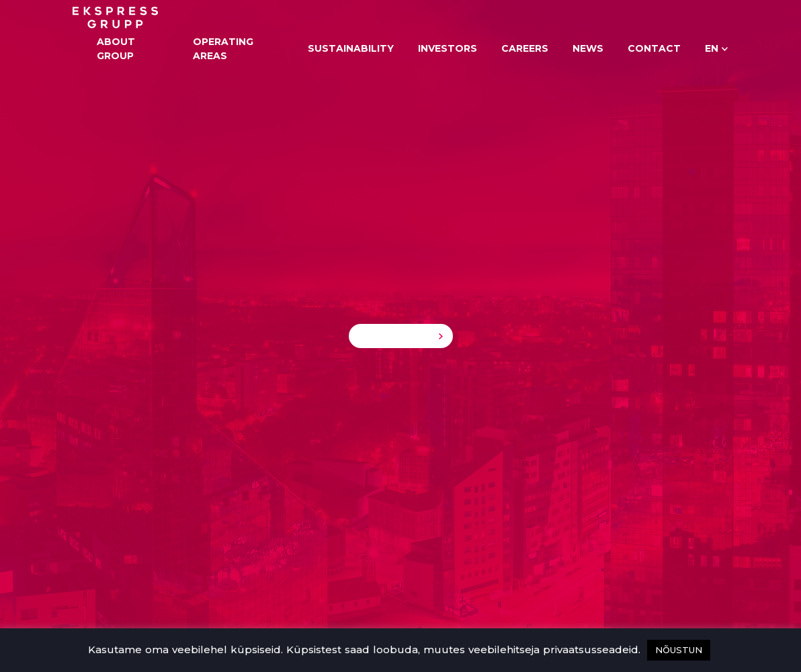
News (588, 48)
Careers (525, 48)
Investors (448, 48)
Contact (654, 48)
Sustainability (351, 48)
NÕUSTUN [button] (679, 650)
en (712, 48)
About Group (116, 49)
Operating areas (223, 49)
